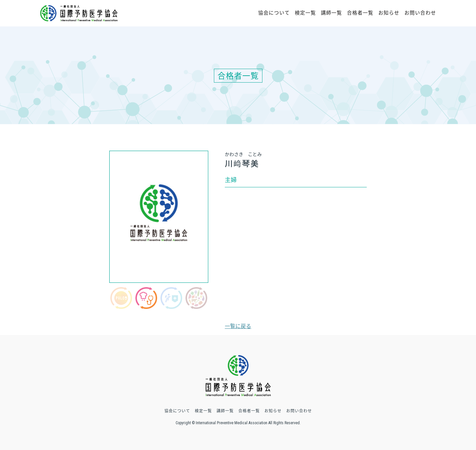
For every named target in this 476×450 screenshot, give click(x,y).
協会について (274, 13)
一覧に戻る (238, 326)
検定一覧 (305, 13)
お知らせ (389, 13)
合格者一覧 (360, 13)
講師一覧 (331, 13)
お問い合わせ (420, 13)
